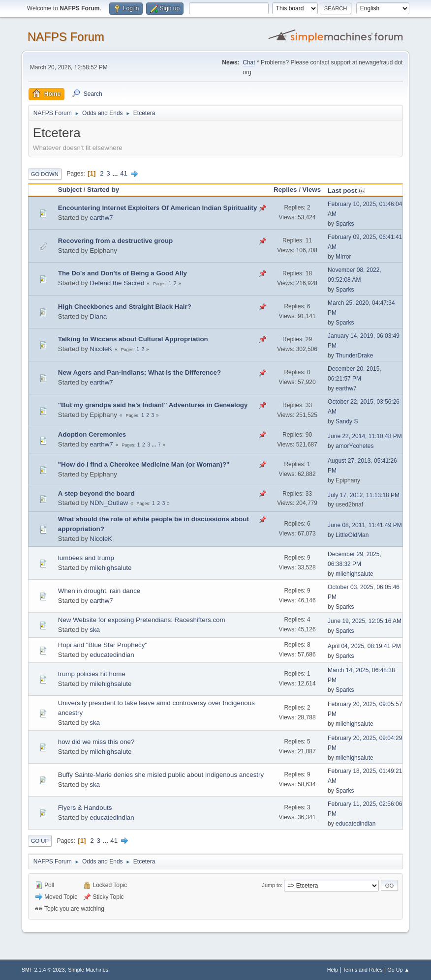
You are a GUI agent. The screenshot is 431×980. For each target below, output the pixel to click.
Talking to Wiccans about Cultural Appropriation (133, 339)
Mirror (343, 257)
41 (124, 173)
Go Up (40, 841)
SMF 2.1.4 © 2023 (43, 970)
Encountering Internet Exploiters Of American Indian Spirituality (158, 208)
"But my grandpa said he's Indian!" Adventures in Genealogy (153, 405)
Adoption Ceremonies (92, 434)
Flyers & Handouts (85, 808)
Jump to (272, 885)
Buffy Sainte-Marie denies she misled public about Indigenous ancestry (161, 775)
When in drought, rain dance (99, 591)
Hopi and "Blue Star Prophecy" (103, 645)
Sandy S (347, 421)
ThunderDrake (354, 356)
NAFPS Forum (66, 37)
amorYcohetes (354, 446)
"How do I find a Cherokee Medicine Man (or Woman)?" (144, 464)
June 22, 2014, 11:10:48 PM (365, 436)
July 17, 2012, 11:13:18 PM (364, 495)
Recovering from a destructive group (115, 241)
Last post (347, 191)
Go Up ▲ (398, 970)
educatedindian (112, 655)
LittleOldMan (352, 535)
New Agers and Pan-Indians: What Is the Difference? (139, 372)
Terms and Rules (363, 970)
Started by (103, 190)
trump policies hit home (92, 674)
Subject (70, 190)
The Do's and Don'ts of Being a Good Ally (123, 273)
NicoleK (101, 349)
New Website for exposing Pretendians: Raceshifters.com (142, 620)
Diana (98, 316)
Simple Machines (88, 970)
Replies (285, 190)
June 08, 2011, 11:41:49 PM (365, 525)
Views (312, 190)
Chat (249, 62)
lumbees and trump (86, 558)
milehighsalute (110, 568)
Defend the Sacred (117, 283)
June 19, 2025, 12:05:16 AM (365, 621)
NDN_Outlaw (109, 503)
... (116, 173)
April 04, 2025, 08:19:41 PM (364, 646)
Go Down (45, 174)
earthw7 (101, 218)
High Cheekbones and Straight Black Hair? (125, 307)
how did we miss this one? (96, 742)
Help (333, 970)
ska (95, 630)
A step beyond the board (96, 493)
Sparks (345, 224)
